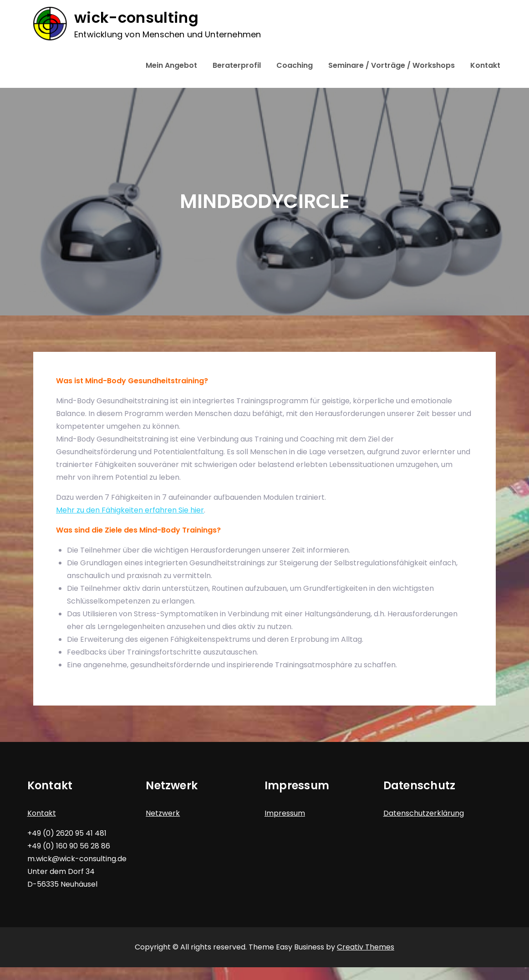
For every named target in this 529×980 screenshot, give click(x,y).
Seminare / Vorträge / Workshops (392, 65)
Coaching (295, 65)
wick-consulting (136, 18)
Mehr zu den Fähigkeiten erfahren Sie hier (130, 510)
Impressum (285, 813)
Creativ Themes (366, 947)
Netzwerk (163, 813)
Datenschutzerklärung (424, 813)
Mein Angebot (171, 65)
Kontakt (485, 65)
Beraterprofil (237, 65)
